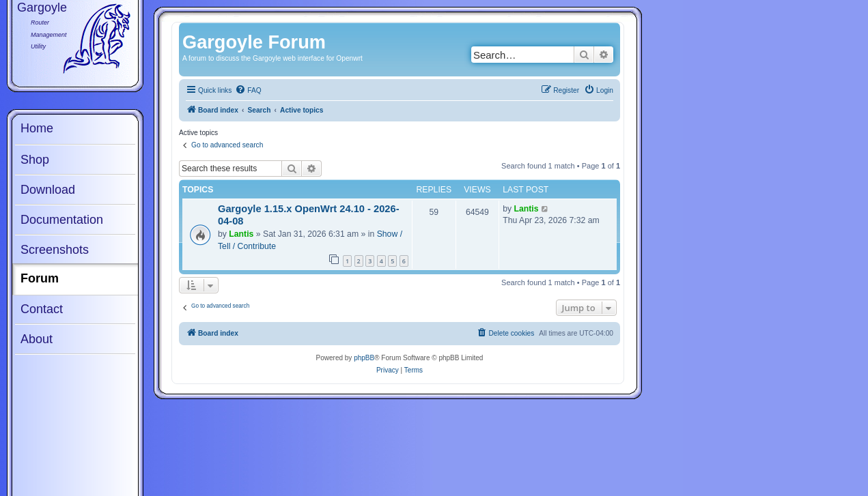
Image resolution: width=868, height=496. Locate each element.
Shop (35, 160)
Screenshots (55, 250)
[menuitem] (248, 91)
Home (37, 128)
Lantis (241, 234)
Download (48, 190)
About (37, 339)
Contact (42, 309)
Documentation (62, 220)
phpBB (364, 358)
